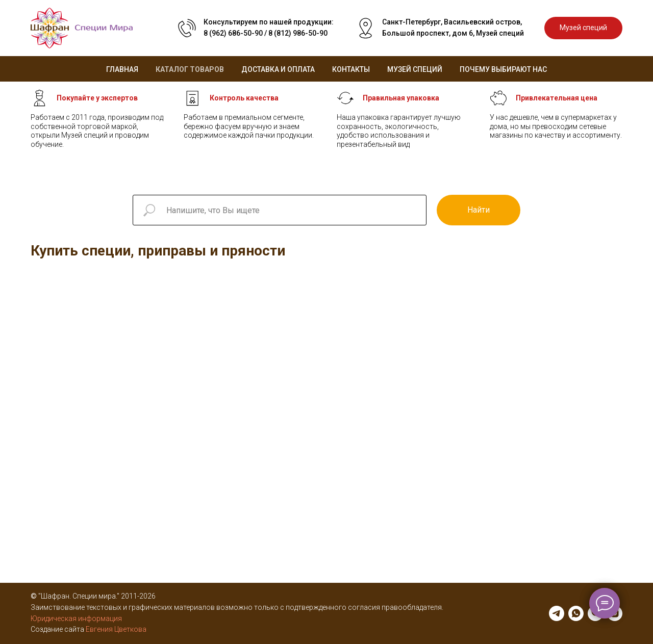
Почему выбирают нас (503, 69)
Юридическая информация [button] (76, 619)
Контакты (351, 69)
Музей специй (415, 69)
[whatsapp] (576, 613)
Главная (122, 69)
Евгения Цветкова (116, 629)
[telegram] (557, 613)
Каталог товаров (190, 69)
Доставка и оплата (278, 69)
